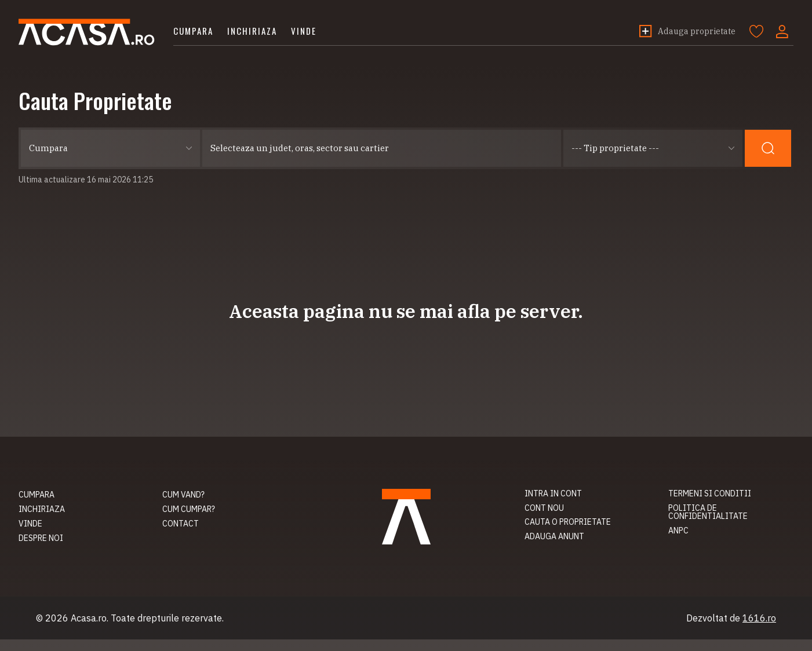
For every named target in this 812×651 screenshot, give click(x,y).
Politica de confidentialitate (708, 512)
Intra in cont (553, 493)
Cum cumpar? (189, 509)
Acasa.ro (87, 32)
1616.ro (759, 618)
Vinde (304, 31)
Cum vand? (183, 495)
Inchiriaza (252, 31)
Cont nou (544, 508)
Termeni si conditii (710, 493)
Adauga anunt (554, 536)
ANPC (678, 531)
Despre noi (41, 538)
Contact (181, 524)
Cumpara (193, 31)
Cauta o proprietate (568, 522)
